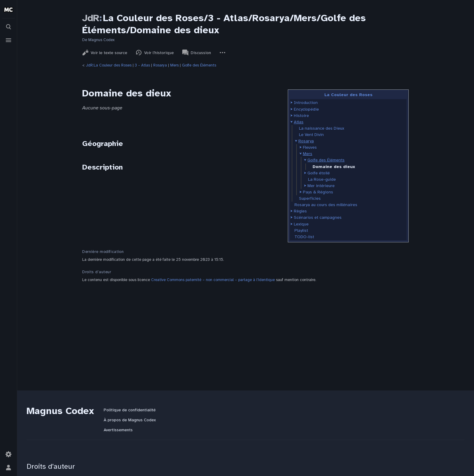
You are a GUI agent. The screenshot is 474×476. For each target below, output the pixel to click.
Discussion (197, 53)
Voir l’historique (155, 53)
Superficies (310, 198)
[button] (292, 103)
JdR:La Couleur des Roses (109, 65)
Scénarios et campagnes (318, 217)
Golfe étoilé (319, 173)
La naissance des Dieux (321, 128)
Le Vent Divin (311, 135)
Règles (300, 211)
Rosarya (160, 65)
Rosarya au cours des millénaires (326, 205)
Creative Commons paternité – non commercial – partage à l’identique (213, 280)
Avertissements (118, 430)
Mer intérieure (321, 186)
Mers (174, 65)
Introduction (306, 103)
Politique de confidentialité (130, 410)
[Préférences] (8, 454)
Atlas (299, 122)
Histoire (301, 116)
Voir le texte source (105, 53)
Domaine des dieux (334, 167)
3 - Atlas (142, 65)
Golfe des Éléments (199, 65)
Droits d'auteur (51, 466)
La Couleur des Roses (348, 95)
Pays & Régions (318, 192)
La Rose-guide (322, 179)
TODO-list (304, 237)
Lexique (301, 224)
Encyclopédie (306, 109)
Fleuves (310, 147)
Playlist (301, 230)
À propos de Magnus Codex (130, 420)
